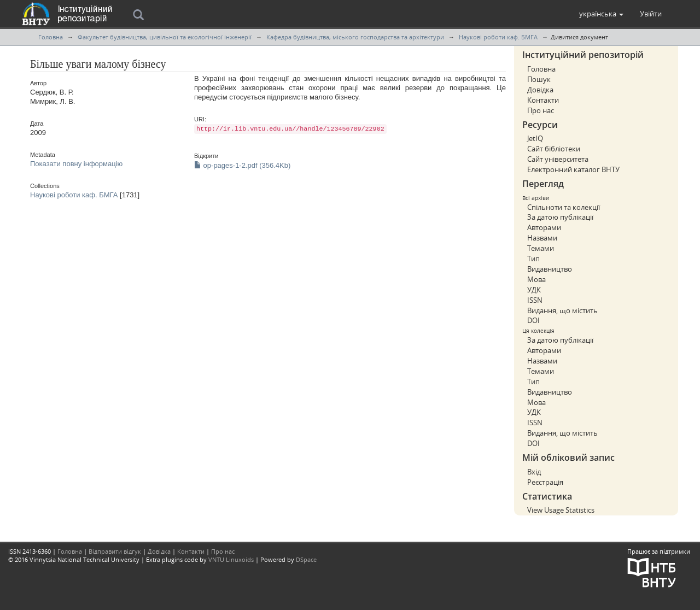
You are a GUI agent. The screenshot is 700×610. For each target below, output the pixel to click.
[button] (601, 14)
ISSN (535, 300)
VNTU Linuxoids (231, 559)
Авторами (544, 227)
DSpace (306, 559)
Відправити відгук (115, 551)
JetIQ (535, 138)
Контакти (543, 100)
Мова (536, 279)
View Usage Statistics (561, 510)
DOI (533, 320)
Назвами (542, 238)
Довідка (540, 90)
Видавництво (550, 269)
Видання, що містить (562, 310)
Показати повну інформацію (76, 164)
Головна (51, 37)
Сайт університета (558, 159)
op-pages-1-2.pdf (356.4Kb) (242, 165)
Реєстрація (545, 482)
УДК (534, 290)
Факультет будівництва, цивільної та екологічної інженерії (165, 37)
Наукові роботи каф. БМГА (498, 37)
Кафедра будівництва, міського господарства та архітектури (355, 37)
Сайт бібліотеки (554, 149)
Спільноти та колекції (564, 207)
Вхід (534, 472)
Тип (533, 259)
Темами (541, 248)
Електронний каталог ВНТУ (573, 169)
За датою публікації (560, 217)
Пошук (539, 79)
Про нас (541, 110)
